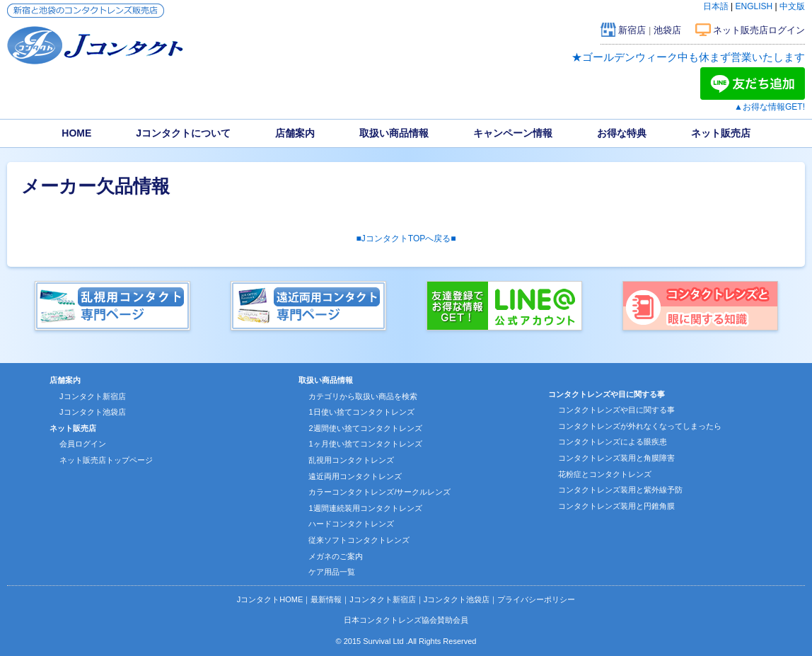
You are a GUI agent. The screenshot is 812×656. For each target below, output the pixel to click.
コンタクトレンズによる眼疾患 (613, 442)
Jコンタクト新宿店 (93, 396)
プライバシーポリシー (536, 599)
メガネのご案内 (336, 556)
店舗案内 (295, 133)
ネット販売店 (721, 133)
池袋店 (667, 30)
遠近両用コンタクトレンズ (355, 476)
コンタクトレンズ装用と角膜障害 (616, 458)
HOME (76, 133)
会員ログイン (83, 444)
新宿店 (632, 30)
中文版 (792, 6)
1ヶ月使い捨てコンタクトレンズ (365, 444)
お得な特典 (622, 133)
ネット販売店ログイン (759, 30)
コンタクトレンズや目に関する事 (616, 410)
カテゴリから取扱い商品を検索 (363, 396)
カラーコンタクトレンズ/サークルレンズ (379, 492)
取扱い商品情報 (394, 133)
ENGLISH (754, 6)
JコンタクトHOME (270, 599)
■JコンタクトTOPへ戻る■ (406, 238)
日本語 (716, 6)
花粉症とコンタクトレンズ (605, 474)
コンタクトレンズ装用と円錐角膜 (616, 506)
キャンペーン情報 (513, 133)
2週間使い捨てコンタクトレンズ (365, 428)
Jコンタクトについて (183, 133)
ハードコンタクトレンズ (351, 524)
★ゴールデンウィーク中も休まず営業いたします (688, 57)
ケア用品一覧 (332, 572)
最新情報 (326, 599)
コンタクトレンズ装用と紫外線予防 (620, 490)
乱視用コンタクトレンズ (351, 460)
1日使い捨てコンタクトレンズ (361, 412)
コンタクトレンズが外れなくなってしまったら (640, 426)
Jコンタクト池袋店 (93, 412)
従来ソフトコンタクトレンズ (359, 540)
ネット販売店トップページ (106, 460)
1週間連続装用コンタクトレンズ (365, 508)
